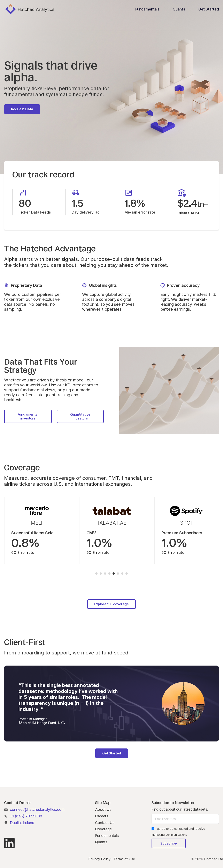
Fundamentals (147, 9)
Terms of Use (124, 859)
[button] (96, 573)
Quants (179, 9)
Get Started (209, 9)
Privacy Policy (99, 859)
